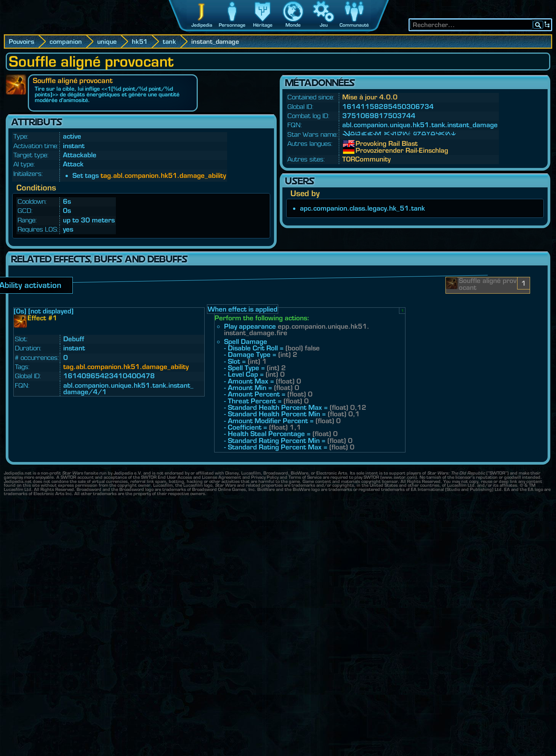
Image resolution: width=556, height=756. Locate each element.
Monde (293, 25)
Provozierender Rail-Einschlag (361, 150)
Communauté (354, 25)
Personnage (232, 25)
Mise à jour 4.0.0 (370, 97)
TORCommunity (366, 159)
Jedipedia (202, 25)
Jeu (324, 25)
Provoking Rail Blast (361, 144)
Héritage (263, 25)
